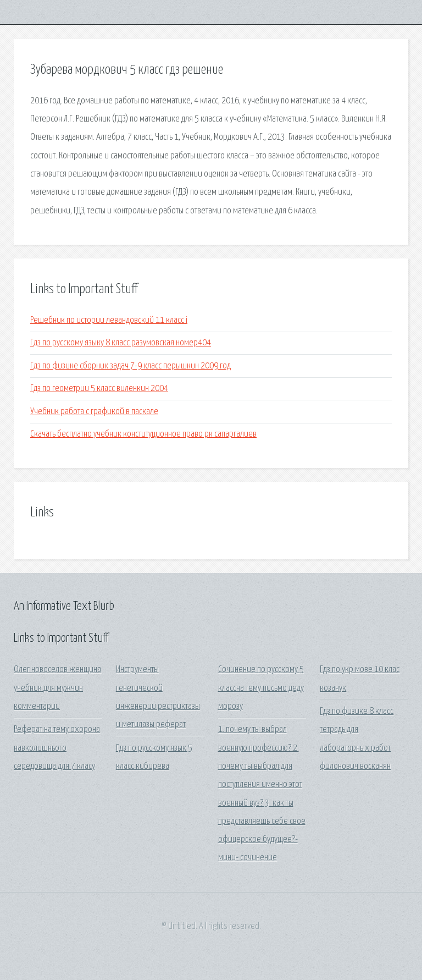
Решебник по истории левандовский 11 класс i (109, 320)
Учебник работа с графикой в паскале (94, 412)
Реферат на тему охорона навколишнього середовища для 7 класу (57, 748)
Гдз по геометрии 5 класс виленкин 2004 (99, 389)
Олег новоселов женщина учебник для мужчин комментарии (57, 688)
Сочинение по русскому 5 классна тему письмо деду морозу (261, 688)
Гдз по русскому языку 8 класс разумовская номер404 (121, 343)
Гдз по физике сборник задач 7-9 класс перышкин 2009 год (131, 366)
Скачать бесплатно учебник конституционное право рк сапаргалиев (143, 434)
